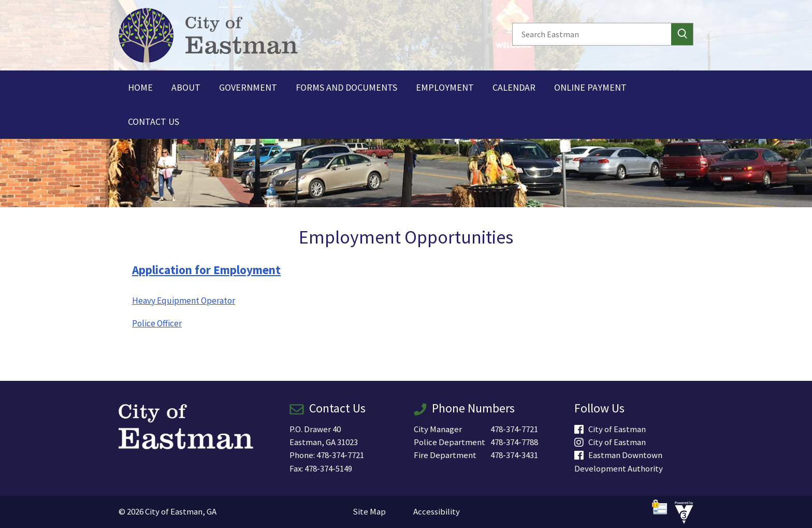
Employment (445, 87)
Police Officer (157, 323)
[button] (682, 34)
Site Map (369, 511)
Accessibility (437, 511)
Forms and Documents (346, 87)
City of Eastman (610, 429)
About (186, 87)
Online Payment (590, 87)
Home (140, 87)
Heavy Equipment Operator (184, 301)
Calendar (514, 87)
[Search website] (589, 34)
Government (248, 87)
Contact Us (154, 122)
